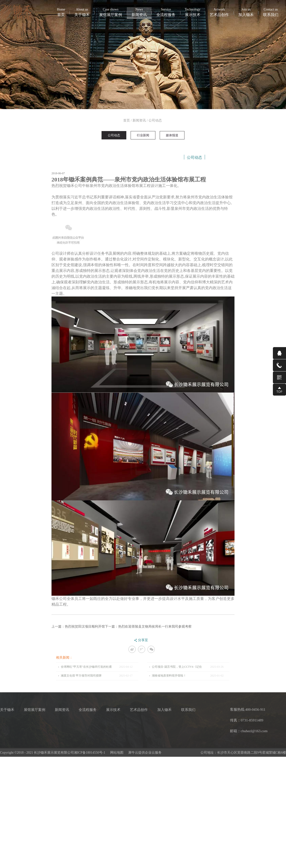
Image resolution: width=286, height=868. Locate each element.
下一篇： (148, 627)
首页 (61, 12)
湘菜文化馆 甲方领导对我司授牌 (81, 676)
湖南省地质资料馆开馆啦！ (169, 676)
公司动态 (155, 120)
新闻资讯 (139, 120)
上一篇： (78, 627)
